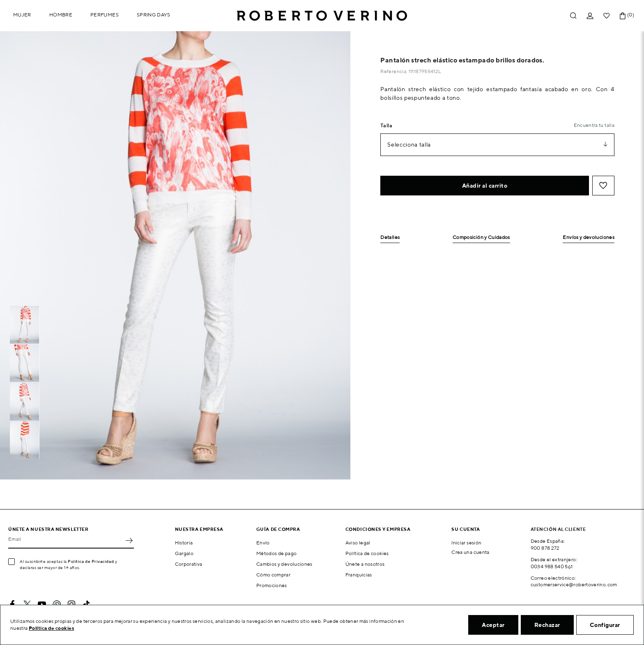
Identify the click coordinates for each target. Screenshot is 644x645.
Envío (263, 543)
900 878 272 (545, 548)
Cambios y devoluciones (284, 564)
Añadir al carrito (485, 186)
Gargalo (184, 553)
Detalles (390, 238)
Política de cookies (367, 553)
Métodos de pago (276, 553)
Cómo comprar (273, 575)
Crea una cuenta (470, 552)
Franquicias (359, 575)
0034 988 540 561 (552, 566)
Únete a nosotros (365, 564)
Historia (184, 543)
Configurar (605, 625)
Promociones (272, 585)
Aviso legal (358, 543)
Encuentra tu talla (594, 125)
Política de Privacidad (91, 561)
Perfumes (105, 15)
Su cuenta (466, 529)
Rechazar (547, 625)
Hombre (61, 15)
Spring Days (154, 15)
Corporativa (189, 564)
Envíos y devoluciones (589, 238)
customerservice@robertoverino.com (574, 584)
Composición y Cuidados (481, 238)
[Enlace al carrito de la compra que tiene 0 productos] (623, 16)
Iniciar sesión (466, 543)
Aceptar (493, 625)
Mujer (22, 15)
